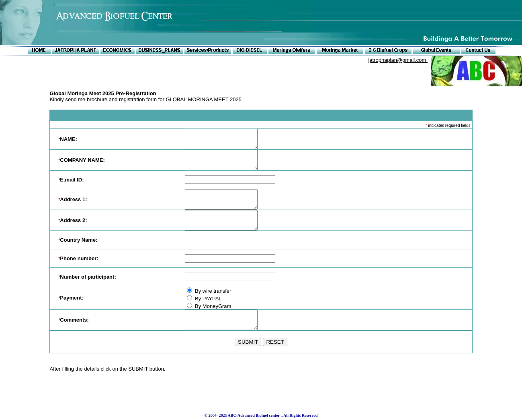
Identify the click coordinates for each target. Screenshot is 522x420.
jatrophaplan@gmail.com (398, 60)
